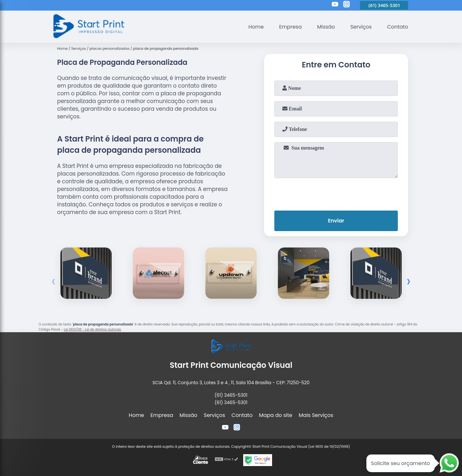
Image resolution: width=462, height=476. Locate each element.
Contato (398, 27)
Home (256, 27)
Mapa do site (276, 415)
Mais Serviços (316, 415)
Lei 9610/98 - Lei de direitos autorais (92, 329)
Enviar (336, 221)
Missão (326, 27)
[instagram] (346, 5)
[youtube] (335, 5)
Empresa (291, 27)
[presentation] (336, 193)
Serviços (361, 27)
